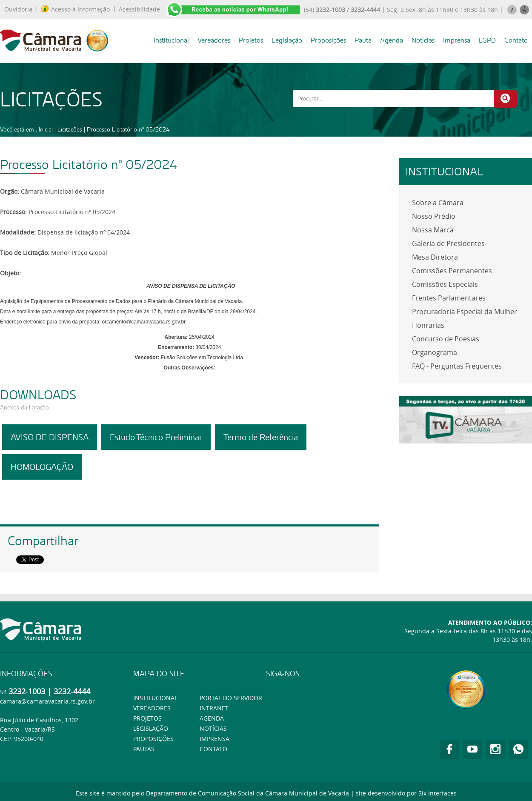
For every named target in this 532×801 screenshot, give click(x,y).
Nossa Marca (433, 230)
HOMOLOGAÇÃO (42, 467)
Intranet (214, 708)
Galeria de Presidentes (448, 243)
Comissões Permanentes (452, 271)
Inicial (46, 129)
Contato (516, 40)
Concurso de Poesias (446, 339)
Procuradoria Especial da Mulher (465, 312)
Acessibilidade (139, 9)
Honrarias (428, 325)
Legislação (287, 40)
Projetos (251, 40)
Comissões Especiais (445, 284)
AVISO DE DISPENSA (50, 437)
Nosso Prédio (434, 216)
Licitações (70, 129)
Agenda (392, 40)
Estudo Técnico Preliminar (156, 437)
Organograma (435, 352)
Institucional (171, 40)
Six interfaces (438, 793)
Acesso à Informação (76, 9)
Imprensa (457, 40)
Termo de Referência (261, 437)
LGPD (487, 40)
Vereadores (214, 40)
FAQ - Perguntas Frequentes (457, 366)
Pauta (363, 40)
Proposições (328, 40)
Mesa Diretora (435, 257)
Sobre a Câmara (438, 203)
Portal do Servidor (231, 698)
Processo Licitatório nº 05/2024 (128, 129)
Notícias (423, 40)
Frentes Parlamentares (449, 298)
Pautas (144, 749)
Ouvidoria (18, 9)
